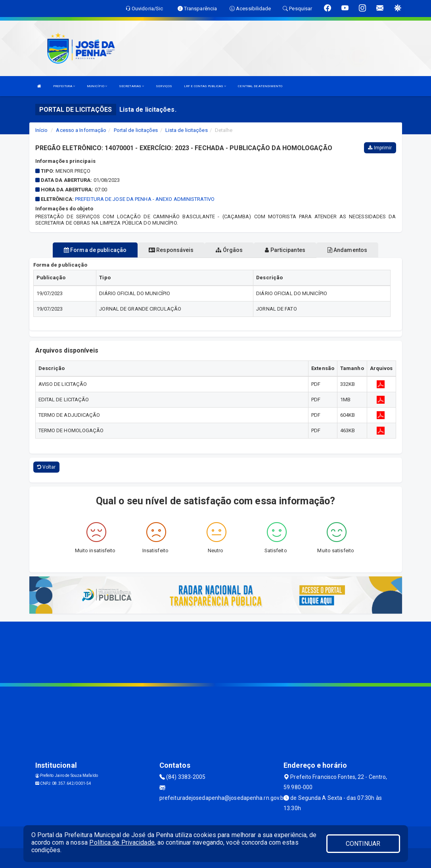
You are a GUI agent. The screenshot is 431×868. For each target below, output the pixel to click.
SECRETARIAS (131, 86)
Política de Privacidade (122, 842)
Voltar (47, 467)
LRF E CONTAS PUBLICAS (205, 86)
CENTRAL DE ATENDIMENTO (260, 86)
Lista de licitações (187, 130)
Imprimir (380, 148)
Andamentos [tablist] (347, 250)
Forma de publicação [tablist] (95, 250)
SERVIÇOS (164, 86)
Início (42, 130)
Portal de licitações (136, 130)
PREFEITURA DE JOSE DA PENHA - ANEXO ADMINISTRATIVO (145, 199)
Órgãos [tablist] (229, 250)
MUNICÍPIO (97, 86)
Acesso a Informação (81, 130)
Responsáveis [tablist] (171, 250)
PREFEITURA (64, 86)
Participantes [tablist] (285, 250)
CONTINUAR (363, 844)
